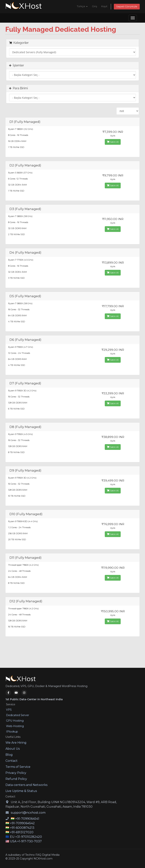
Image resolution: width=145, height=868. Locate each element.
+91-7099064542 (22, 823)
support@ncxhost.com (28, 813)
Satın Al (113, 142)
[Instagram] (24, 693)
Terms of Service (18, 767)
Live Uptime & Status (21, 791)
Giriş (94, 6)
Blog (9, 755)
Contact (12, 761)
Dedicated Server (18, 715)
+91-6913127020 (22, 832)
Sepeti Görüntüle (127, 7)
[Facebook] (8, 693)
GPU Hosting (15, 721)
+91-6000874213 (22, 828)
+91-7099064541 (27, 819)
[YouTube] (16, 693)
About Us (13, 749)
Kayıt (104, 6)
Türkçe (82, 6)
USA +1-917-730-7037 (26, 841)
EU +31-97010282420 (26, 837)
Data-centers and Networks (26, 785)
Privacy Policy (16, 773)
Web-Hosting (15, 726)
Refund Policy (16, 779)
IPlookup (12, 732)
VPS (9, 710)
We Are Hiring (16, 743)
